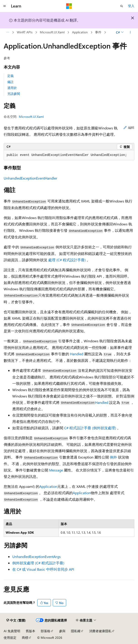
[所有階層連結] (8, 32)
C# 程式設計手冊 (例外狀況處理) (91, 428)
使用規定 (10, 638)
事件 (98, 32)
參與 (62, 631)
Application (80, 32)
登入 (131, 6)
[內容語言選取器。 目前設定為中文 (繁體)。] (16, 620)
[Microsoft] (69, 6)
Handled (77, 354)
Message (56, 470)
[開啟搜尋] (122, 6)
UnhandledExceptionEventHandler (30, 178)
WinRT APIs (25, 32)
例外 (113, 457)
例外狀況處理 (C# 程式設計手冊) (38, 563)
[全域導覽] (5, 6)
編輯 (129, 127)
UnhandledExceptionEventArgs (36, 556)
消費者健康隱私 (100, 631)
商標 (25, 638)
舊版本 (30, 631)
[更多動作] (130, 32)
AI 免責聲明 (12, 631)
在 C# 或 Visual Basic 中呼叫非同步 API (43, 569)
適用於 (12, 88)
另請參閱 (14, 94)
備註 (10, 82)
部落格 (45, 631)
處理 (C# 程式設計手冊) (67, 260)
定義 (10, 76)
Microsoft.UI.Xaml (52, 32)
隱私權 (76, 631)
